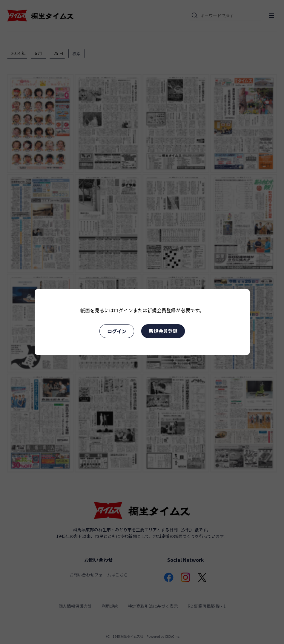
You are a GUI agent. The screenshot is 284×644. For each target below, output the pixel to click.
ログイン (117, 331)
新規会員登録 (163, 331)
